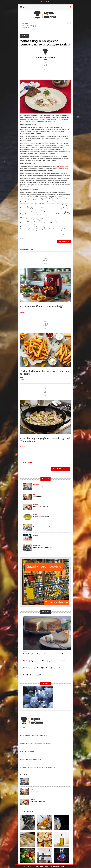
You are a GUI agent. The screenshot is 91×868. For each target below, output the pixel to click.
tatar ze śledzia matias (62, 167)
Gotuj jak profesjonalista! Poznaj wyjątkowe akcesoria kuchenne (47, 661)
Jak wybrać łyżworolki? (34, 675)
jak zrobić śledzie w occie (41, 127)
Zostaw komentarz (60, 469)
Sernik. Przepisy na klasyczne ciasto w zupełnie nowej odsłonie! (45, 654)
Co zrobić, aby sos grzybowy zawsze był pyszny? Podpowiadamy (45, 440)
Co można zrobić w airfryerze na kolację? (42, 306)
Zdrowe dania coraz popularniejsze (43, 547)
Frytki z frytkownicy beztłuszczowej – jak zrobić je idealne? (45, 372)
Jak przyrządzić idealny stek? (41, 506)
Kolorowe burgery (29, 26)
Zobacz (24, 312)
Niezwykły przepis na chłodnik (41, 517)
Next (70, 23)
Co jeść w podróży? (38, 496)
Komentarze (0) (29, 463)
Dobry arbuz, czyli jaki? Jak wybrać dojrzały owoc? (43, 668)
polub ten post (64, 242)
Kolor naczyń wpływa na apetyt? (41, 527)
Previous (68, 23)
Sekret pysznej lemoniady (40, 537)
